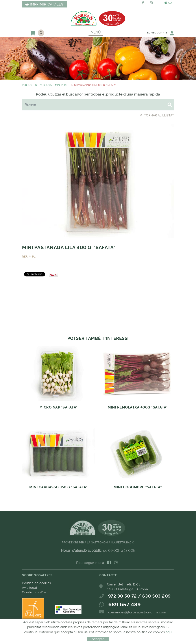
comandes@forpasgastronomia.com (137, 612)
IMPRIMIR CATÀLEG (44, 4)
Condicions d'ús (34, 592)
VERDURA (46, 85)
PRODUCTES (29, 85)
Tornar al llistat (157, 115)
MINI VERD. (61, 85)
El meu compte (160, 33)
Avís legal (30, 588)
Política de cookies (37, 583)
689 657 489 (125, 605)
